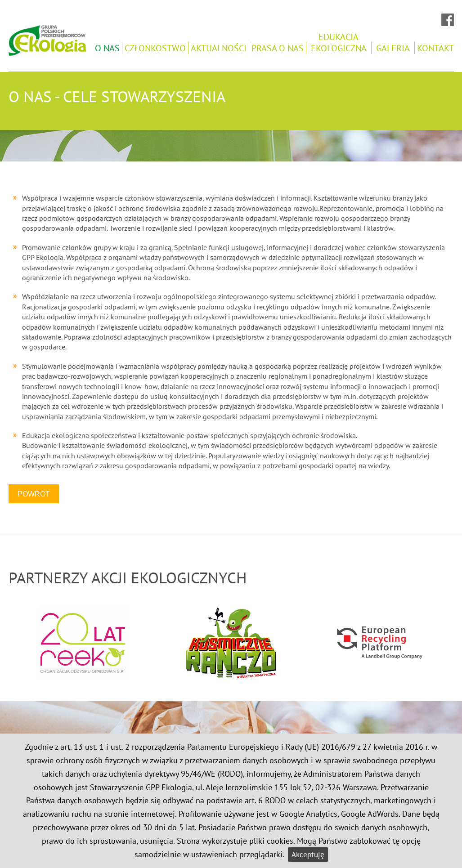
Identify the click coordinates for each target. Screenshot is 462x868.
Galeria (393, 48)
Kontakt (435, 48)
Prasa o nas (278, 48)
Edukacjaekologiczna (339, 42)
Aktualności (219, 48)
